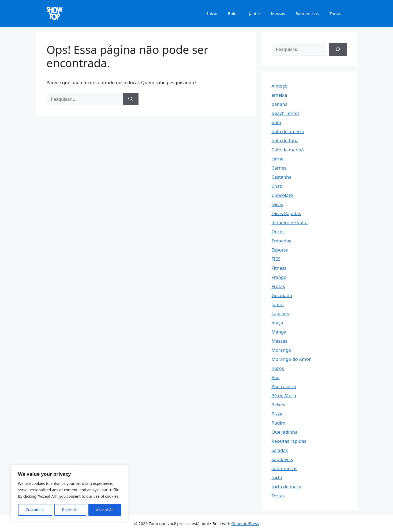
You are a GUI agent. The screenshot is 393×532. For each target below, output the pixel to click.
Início (212, 13)
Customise (35, 510)
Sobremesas (307, 13)
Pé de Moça (284, 396)
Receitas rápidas (289, 441)
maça (277, 323)
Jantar (255, 13)
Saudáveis (282, 459)
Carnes (279, 168)
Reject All (70, 510)
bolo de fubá (285, 141)
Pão (276, 377)
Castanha (282, 177)
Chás (277, 186)
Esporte (280, 250)
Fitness (279, 268)
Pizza (277, 414)
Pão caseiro (284, 386)
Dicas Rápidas (286, 213)
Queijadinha (285, 432)
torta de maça (287, 487)
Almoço (280, 86)
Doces (278, 232)
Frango (279, 277)
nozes (278, 368)
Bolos (233, 13)
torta (277, 477)
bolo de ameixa (288, 131)
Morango (281, 350)
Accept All (105, 510)
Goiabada (282, 295)
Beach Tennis (286, 113)
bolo (276, 122)
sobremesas (285, 468)
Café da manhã (288, 150)
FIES (276, 259)
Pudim (279, 423)
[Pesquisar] (131, 99)
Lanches (280, 314)
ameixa (279, 95)
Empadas (281, 241)
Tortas (335, 13)
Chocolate (282, 195)
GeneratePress (245, 523)
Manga (279, 332)
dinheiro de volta (290, 222)
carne (278, 159)
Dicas (277, 204)
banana (280, 104)
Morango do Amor (291, 359)
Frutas (278, 286)
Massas (278, 13)
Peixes (278, 405)
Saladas (280, 450)
